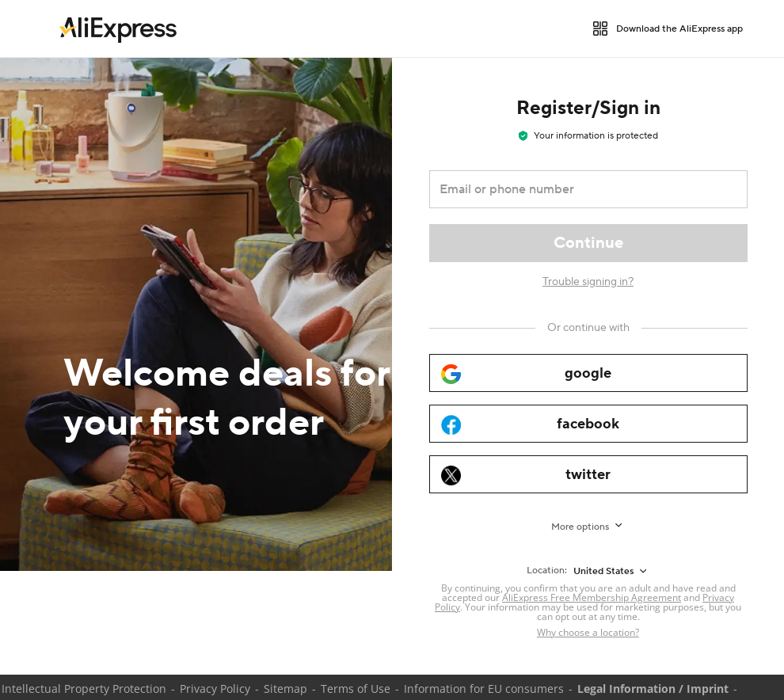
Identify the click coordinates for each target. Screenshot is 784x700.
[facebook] (588, 424)
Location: (547, 571)
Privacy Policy (215, 689)
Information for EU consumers (484, 689)
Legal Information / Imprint (653, 689)
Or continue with (588, 328)
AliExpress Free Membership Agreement (592, 597)
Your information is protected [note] (588, 136)
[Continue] (588, 243)
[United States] (611, 571)
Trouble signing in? (588, 282)
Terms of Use (356, 689)
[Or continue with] (588, 328)
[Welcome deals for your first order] (196, 314)
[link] (118, 29)
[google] (588, 373)
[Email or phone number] (577, 189)
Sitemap (285, 689)
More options (580, 527)
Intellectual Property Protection (84, 689)
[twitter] (588, 474)
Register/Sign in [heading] (588, 108)
